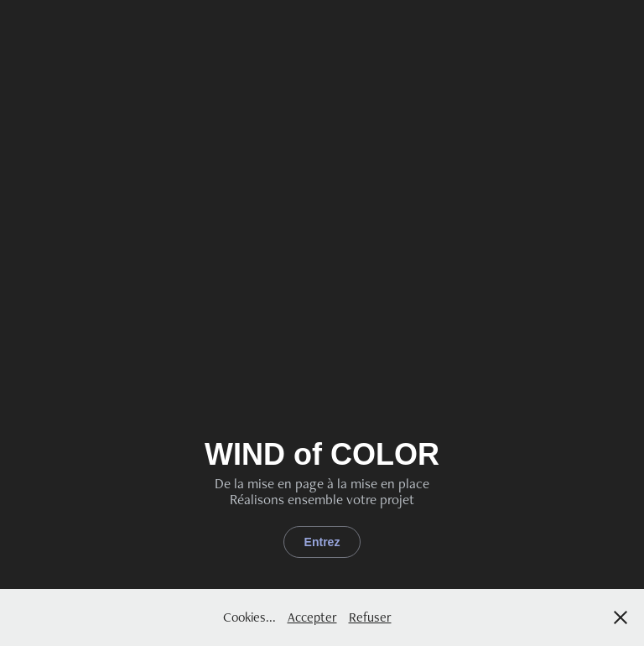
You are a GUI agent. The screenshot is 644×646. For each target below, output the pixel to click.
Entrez (322, 542)
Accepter (312, 617)
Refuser (370, 617)
